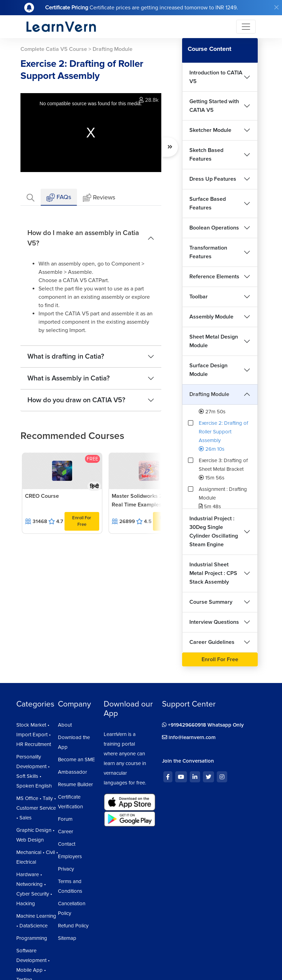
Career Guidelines (212, 642)
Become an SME (76, 759)
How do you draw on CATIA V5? (76, 400)
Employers (70, 856)
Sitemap (67, 938)
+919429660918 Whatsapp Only (203, 725)
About (65, 725)
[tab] (31, 197)
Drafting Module (209, 394)
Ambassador (72, 772)
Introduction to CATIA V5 (216, 77)
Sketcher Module (210, 130)
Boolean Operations (214, 228)
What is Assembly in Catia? (69, 378)
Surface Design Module (208, 370)
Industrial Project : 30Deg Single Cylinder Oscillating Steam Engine (214, 532)
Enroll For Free (82, 521)
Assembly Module (211, 317)
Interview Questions (214, 622)
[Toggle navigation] (246, 27)
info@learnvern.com (189, 737)
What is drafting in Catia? (66, 357)
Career (66, 831)
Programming (32, 938)
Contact (67, 844)
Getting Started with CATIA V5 (214, 106)
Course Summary (211, 602)
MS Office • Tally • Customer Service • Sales (36, 808)
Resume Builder (75, 784)
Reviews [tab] (99, 198)
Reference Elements (214, 277)
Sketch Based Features (206, 155)
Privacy (66, 869)
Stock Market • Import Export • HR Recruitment (34, 735)
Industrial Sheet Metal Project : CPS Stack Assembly (213, 573)
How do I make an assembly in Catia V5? (83, 238)
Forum (65, 819)
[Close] (276, 7)
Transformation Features (208, 252)
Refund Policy (73, 926)
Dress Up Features (213, 179)
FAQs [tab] (59, 197)
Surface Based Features (208, 203)
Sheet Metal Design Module (214, 341)
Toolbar (199, 297)
